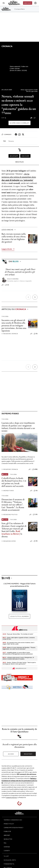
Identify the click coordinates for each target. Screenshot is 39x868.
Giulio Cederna (13, 279)
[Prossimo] (35, 297)
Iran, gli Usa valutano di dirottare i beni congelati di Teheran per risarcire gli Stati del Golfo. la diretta (14, 530)
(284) (35, 469)
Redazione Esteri (9, 541)
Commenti (6, 134)
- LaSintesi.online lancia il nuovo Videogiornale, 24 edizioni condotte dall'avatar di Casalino (18, 658)
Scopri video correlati (19, 123)
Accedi (11, 754)
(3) (7, 285)
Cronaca (7, 46)
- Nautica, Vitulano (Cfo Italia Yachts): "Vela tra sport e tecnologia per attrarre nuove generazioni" (19, 663)
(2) (36, 118)
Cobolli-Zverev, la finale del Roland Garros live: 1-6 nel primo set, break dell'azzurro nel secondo (14, 482)
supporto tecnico (11, 797)
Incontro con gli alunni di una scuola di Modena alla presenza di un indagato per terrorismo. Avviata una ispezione (14, 325)
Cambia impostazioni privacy (14, 828)
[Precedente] (28, 297)
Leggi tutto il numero (19, 616)
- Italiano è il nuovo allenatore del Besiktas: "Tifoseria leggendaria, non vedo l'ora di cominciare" (19, 648)
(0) (36, 491)
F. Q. (4, 118)
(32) (35, 514)
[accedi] (35, 3)
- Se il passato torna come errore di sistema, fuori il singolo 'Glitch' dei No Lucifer (18, 643)
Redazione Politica (9, 515)
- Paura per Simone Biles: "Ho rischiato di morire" (18, 634)
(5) (36, 334)
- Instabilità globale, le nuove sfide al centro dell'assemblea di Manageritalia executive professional (18, 653)
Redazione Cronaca (10, 334)
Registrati (28, 754)
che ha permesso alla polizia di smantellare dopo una (19, 177)
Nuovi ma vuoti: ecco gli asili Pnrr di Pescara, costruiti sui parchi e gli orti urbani (20, 272)
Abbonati (28, 3)
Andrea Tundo (8, 491)
